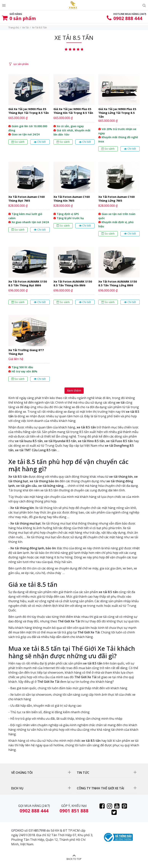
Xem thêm (74, 390)
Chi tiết (40, 142)
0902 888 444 (128, 18)
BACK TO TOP (74, 859)
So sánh (18, 142)
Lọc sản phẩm (21, 64)
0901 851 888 (74, 811)
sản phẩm (23, 18)
